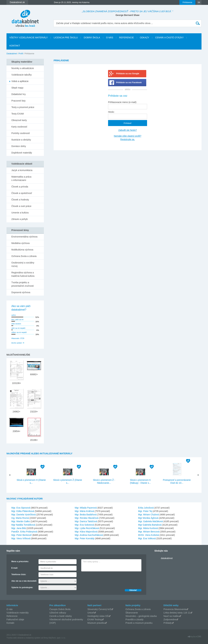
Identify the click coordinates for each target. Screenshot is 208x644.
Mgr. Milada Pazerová (86, 508)
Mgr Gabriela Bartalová (150, 525)
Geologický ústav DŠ (98, 616)
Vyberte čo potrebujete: (22, 587)
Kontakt (15, 46)
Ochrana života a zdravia (24, 256)
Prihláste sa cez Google (128, 74)
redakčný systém (33, 638)
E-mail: (15, 568)
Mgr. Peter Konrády (85, 538)
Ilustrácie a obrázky (21, 140)
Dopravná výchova (21, 292)
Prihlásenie (187, 2)
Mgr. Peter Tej (145, 511)
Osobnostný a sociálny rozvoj (23, 264)
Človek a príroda (20, 187)
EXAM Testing (95, 619)
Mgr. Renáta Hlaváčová (87, 518)
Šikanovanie (132, 613)
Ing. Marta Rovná (20, 518)
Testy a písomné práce (23, 107)
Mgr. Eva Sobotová (84, 525)
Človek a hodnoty (20, 200)
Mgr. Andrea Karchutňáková (89, 535)
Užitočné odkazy (58, 613)
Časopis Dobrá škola (60, 609)
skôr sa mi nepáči (18, 328)
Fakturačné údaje (15, 619)
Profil (21, 54)
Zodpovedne (170, 619)
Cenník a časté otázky (169, 38)
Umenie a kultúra (20, 213)
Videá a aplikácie (20, 81)
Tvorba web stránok (15, 638)
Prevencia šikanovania (175, 609)
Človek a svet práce (21, 206)
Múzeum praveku (96, 623)
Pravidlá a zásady (134, 619)
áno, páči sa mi (17, 319)
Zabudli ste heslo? (128, 130)
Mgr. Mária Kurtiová (148, 528)
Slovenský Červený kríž (99, 609)
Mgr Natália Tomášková (23, 525)
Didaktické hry (19, 94)
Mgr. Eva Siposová (21, 508)
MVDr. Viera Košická (149, 535)
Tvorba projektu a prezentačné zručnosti (23, 284)
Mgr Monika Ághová (148, 518)
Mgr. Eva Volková (147, 538)
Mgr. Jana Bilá (19, 528)
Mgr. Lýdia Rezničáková (87, 528)
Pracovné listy (18, 101)
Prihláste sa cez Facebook (129, 83)
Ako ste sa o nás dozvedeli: (24, 581)
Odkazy (145, 38)
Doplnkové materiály (22, 153)
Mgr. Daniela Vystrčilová (24, 515)
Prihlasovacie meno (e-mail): (122, 102)
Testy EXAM (18, 114)
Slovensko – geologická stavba (141, 616)
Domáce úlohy (19, 146)
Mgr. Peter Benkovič (22, 535)
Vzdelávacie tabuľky (22, 75)
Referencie (126, 38)
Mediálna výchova (20, 243)
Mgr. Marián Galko (21, 521)
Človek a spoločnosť (22, 193)
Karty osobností (19, 127)
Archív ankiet (17, 343)
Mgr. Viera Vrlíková (21, 538)
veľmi (13, 315)
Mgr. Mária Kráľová (84, 511)
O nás (110, 38)
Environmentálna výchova (24, 237)
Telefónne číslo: (19, 574)
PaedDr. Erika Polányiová (24, 532)
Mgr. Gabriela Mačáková (150, 521)
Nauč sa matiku (171, 616)
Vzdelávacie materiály (18, 613)
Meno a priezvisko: (20, 561)
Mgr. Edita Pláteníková (23, 511)
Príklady (168, 623)
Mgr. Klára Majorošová (86, 532)
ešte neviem (16, 324)
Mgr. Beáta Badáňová (86, 515)
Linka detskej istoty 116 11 (177, 613)
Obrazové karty (19, 120)
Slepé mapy (17, 88)
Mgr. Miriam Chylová (149, 515)
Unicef (91, 613)
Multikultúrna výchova (22, 250)
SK (199, 2)
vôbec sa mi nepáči (19, 332)
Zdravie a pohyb (19, 219)
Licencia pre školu (66, 38)
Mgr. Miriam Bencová (149, 532)
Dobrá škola (92, 38)
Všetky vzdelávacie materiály (29, 38)
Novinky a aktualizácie (23, 68)
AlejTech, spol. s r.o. (57, 638)
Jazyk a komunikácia (22, 170)
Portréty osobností (21, 133)
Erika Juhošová (146, 508)
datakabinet (167, 558)
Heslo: (111, 112)
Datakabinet (12, 54)
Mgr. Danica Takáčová (86, 521)
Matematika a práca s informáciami (21, 178)
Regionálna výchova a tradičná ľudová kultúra (23, 274)
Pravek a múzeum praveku (139, 623)
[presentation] (106, 579)
